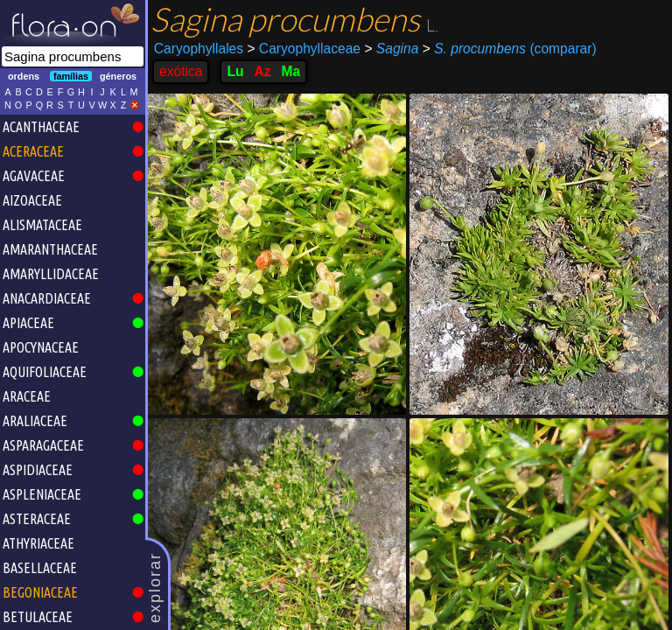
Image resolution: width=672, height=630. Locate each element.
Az (262, 71)
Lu (235, 71)
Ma (291, 71)
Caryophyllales (199, 49)
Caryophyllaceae (304, 49)
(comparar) (510, 49)
